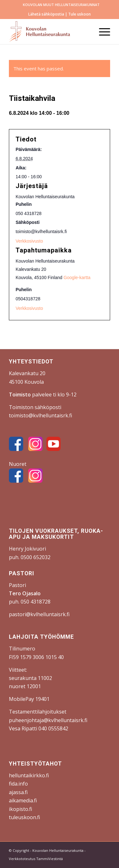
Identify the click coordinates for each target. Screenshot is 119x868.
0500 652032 (36, 557)
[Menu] (101, 31)
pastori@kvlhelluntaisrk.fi (39, 614)
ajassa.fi (18, 792)
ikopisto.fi (20, 809)
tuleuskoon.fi (24, 817)
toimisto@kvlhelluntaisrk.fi (40, 415)
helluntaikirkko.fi (29, 775)
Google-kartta (77, 277)
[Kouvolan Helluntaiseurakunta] (49, 31)
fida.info (18, 784)
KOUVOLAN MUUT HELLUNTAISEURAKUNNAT (61, 5)
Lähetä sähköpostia (46, 14)
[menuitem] (61, 5)
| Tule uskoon (77, 14)
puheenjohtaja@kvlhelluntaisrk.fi (48, 720)
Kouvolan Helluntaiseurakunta (58, 850)
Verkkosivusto (29, 308)
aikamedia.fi (23, 800)
